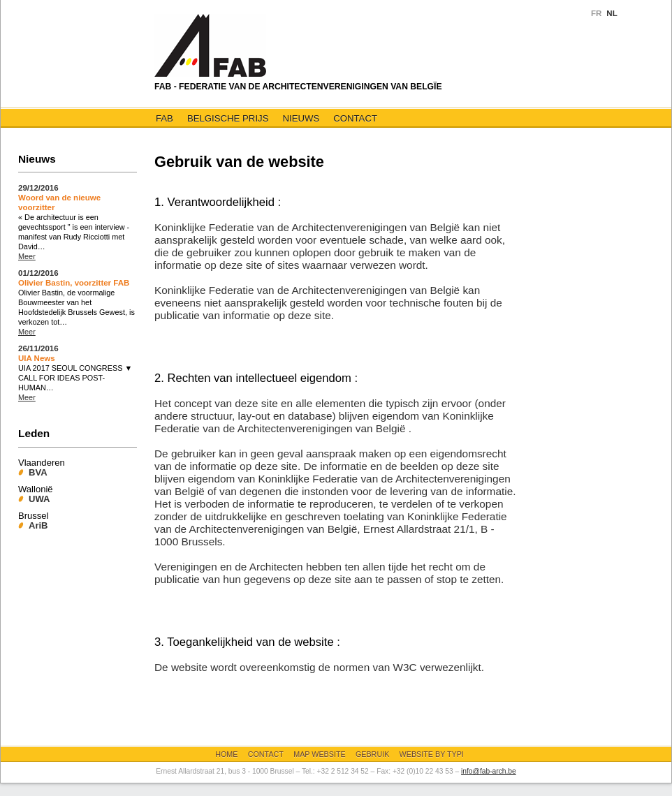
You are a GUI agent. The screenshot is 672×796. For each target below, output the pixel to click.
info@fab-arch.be (489, 771)
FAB (165, 118)
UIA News (37, 358)
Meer (27, 256)
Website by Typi (432, 754)
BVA (38, 472)
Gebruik (372, 754)
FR (596, 13)
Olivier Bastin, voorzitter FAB (74, 283)
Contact (355, 118)
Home (226, 754)
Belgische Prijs (228, 118)
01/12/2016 (38, 273)
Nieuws (301, 118)
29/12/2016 (38, 188)
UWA (39, 499)
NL (612, 13)
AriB (38, 525)
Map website (319, 754)
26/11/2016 (38, 348)
